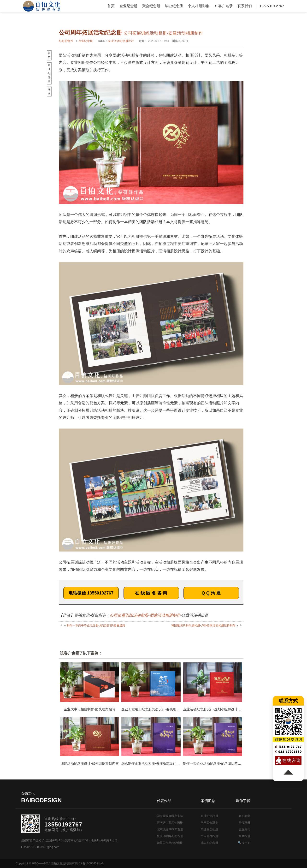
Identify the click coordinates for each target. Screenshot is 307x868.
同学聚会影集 (209, 823)
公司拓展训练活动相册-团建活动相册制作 (145, 615)
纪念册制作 (66, 41)
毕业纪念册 (174, 6)
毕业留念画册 (209, 829)
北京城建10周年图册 (170, 829)
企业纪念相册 (209, 816)
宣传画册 (244, 823)
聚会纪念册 (151, 6)
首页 (111, 6)
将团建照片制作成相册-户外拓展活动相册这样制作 (203, 625)
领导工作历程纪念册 (170, 843)
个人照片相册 (209, 836)
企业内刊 (244, 829)
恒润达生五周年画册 (170, 823)
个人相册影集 (199, 6)
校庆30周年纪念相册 (170, 836)
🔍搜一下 (244, 843)
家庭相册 (244, 836)
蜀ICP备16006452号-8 (89, 863)
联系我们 (245, 6)
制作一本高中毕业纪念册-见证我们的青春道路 (96, 625)
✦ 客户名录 (223, 6)
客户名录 (244, 816)
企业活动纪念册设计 (121, 41)
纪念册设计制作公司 (42, 6)
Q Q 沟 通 (211, 593)
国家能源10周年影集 (170, 816)
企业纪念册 (128, 6)
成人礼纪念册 (209, 843)
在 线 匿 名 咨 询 (151, 593)
